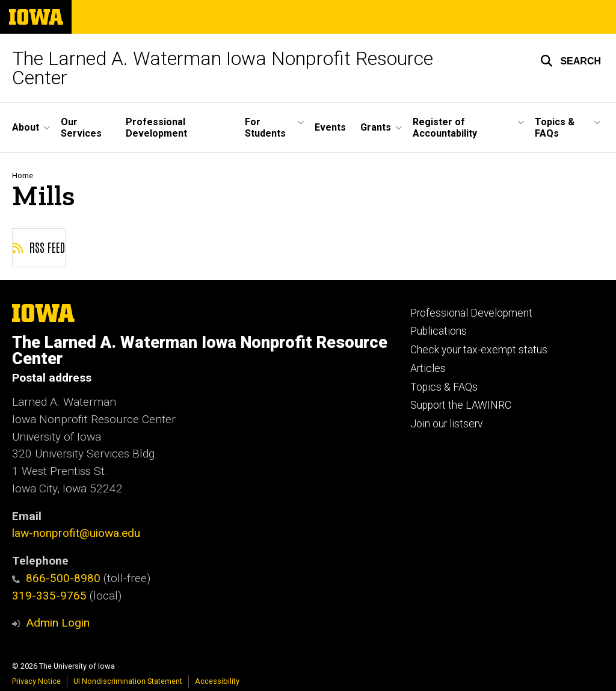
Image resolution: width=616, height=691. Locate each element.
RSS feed (39, 247)
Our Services (81, 128)
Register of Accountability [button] (445, 128)
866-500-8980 (56, 578)
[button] (571, 61)
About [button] (26, 127)
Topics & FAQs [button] (555, 128)
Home (23, 175)
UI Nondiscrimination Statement (128, 681)
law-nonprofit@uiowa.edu (76, 533)
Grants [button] (376, 127)
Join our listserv (446, 424)
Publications (439, 331)
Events (330, 127)
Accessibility (217, 681)
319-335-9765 (49, 596)
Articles (428, 368)
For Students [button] (265, 128)
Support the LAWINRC (461, 405)
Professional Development (156, 128)
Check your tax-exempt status (479, 350)
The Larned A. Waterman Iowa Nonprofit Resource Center (223, 68)
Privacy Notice (36, 681)
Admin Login (58, 623)
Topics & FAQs (444, 387)
